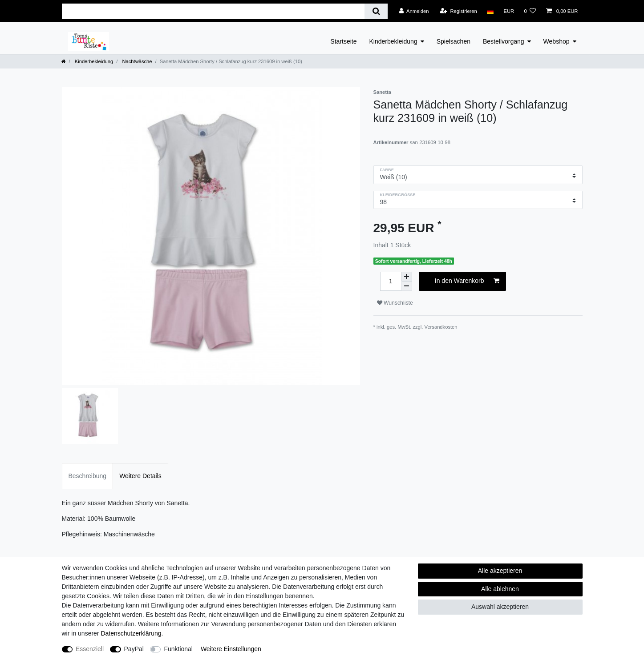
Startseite (343, 41)
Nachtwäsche (136, 61)
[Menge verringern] (407, 286)
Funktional (178, 649)
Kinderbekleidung (393, 41)
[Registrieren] (459, 11)
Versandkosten (441, 327)
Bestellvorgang (504, 41)
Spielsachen (454, 41)
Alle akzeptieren (500, 571)
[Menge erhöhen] (407, 277)
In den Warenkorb (467, 281)
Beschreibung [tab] (88, 476)
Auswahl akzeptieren (500, 607)
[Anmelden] (414, 11)
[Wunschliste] (530, 11)
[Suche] (376, 11)
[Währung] (509, 11)
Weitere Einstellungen (231, 649)
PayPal (134, 649)
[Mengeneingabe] (391, 281)
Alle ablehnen (500, 589)
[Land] (490, 11)
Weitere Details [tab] (140, 476)
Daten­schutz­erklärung (131, 633)
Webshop (557, 41)
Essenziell (90, 649)
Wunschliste (395, 303)
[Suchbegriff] (213, 11)
